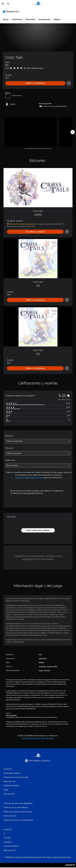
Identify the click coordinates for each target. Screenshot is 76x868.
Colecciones (17, 19)
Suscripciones (45, 19)
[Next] (73, 132)
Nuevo (6, 19)
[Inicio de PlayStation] (38, 4)
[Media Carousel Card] (30, 132)
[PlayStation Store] (11, 11)
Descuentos (30, 19)
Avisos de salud (11, 715)
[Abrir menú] (3, 4)
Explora (57, 19)
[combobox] (38, 441)
